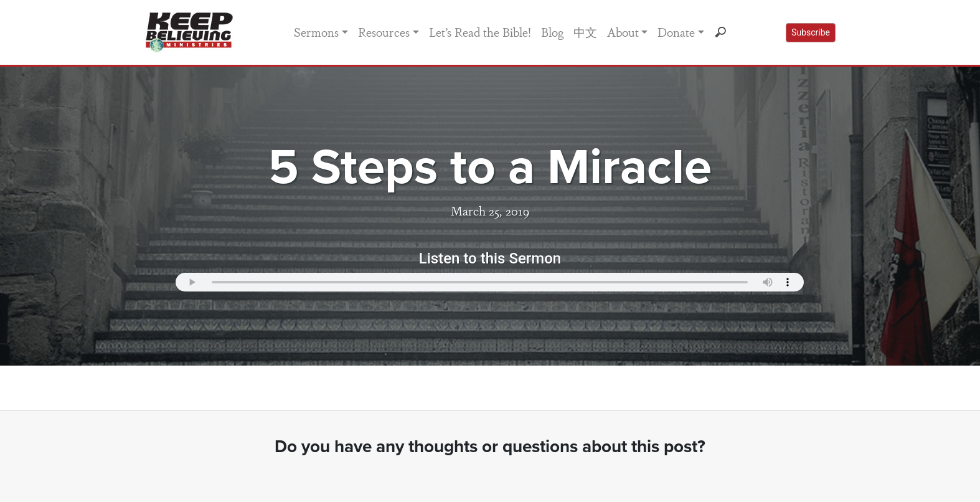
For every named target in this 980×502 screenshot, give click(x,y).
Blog (552, 32)
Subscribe (811, 32)
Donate (676, 32)
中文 (585, 32)
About (623, 32)
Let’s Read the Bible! (480, 32)
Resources (384, 32)
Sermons (316, 32)
